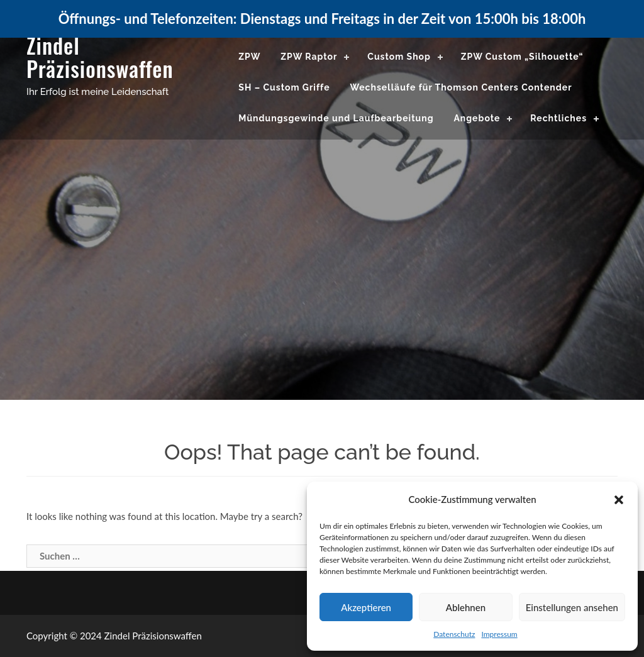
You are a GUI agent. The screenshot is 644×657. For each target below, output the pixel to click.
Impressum (499, 634)
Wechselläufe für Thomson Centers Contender (461, 87)
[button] (619, 500)
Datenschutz (454, 634)
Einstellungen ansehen (572, 607)
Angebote (477, 118)
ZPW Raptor (309, 57)
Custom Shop (399, 57)
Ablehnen (466, 607)
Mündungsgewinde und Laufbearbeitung (336, 118)
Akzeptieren (366, 607)
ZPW (249, 57)
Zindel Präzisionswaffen (100, 57)
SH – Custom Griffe (284, 87)
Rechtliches (558, 118)
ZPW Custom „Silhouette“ (522, 57)
